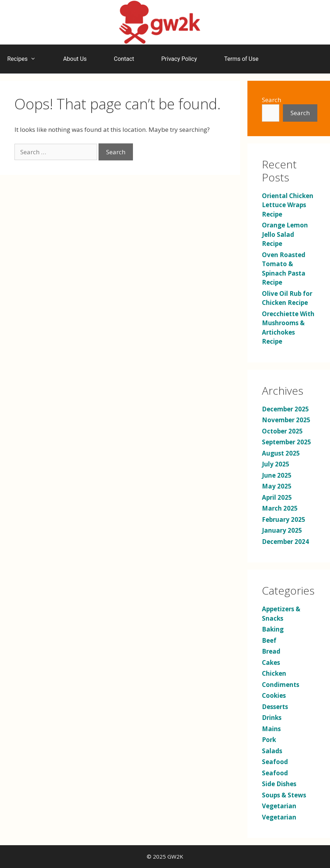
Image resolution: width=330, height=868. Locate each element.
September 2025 (287, 442)
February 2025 (284, 519)
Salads (272, 751)
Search (271, 100)
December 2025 (285, 409)
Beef (269, 640)
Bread (271, 651)
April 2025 (277, 497)
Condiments (281, 685)
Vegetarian (279, 806)
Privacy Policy (179, 59)
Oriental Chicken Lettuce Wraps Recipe (288, 205)
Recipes (25, 59)
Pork (269, 740)
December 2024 (285, 542)
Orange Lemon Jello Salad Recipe (285, 234)
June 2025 (277, 475)
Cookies (274, 695)
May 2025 (277, 486)
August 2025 (281, 453)
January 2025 (282, 530)
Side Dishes (279, 784)
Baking (273, 629)
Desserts (275, 707)
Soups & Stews (284, 795)
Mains (271, 729)
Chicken (274, 673)
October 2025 (282, 431)
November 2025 (286, 420)
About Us (75, 59)
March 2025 (280, 508)
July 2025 (276, 464)
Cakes (271, 662)
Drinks (272, 718)
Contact (124, 59)
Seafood (275, 762)
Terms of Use (241, 59)
